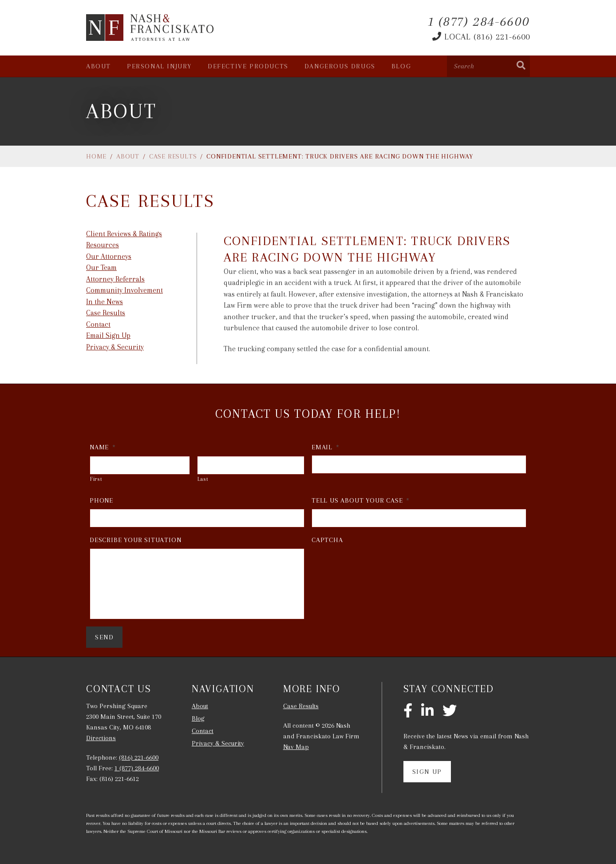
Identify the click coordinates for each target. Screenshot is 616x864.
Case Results (173, 156)
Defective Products (248, 66)
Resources (103, 245)
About (99, 66)
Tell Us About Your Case (361, 500)
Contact (98, 324)
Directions (101, 738)
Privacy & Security (115, 347)
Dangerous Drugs (340, 66)
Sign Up (427, 772)
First (96, 479)
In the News (105, 302)
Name (103, 447)
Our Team (101, 268)
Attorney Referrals (115, 279)
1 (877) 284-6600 (137, 768)
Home (96, 156)
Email (326, 447)
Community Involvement (124, 290)
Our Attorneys (109, 256)
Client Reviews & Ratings (124, 234)
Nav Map (296, 747)
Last (203, 479)
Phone (101, 500)
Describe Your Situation (135, 540)
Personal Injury (159, 66)
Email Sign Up (108, 335)
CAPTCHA (327, 540)
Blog (401, 66)
